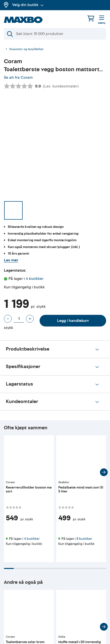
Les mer (11, 260)
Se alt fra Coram (18, 77)
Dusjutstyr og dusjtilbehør (26, 49)
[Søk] (55, 34)
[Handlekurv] (91, 18)
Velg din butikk (28, 5)
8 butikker (84, 539)
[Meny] (102, 20)
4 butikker (35, 279)
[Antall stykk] (19, 319)
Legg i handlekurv (73, 321)
